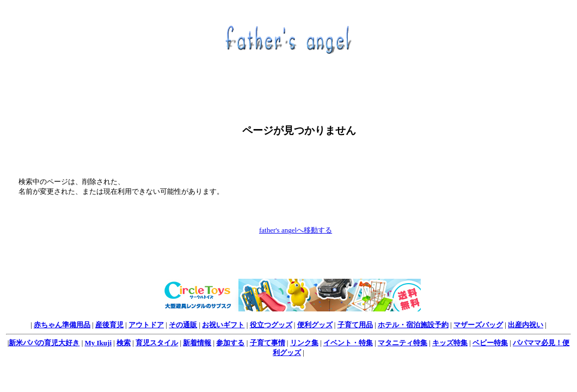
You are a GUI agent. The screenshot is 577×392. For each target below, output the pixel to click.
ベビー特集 (490, 343)
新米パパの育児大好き (44, 343)
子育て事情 (268, 343)
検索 (124, 343)
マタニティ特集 (403, 343)
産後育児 (109, 325)
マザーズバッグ (478, 325)
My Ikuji (98, 343)
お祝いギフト (223, 325)
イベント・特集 (348, 343)
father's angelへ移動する (296, 230)
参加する (230, 343)
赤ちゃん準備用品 (62, 325)
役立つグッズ (271, 325)
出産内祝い (526, 325)
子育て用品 (355, 325)
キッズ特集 (450, 343)
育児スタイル (157, 343)
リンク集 (304, 343)
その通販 (183, 325)
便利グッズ (315, 325)
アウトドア (146, 325)
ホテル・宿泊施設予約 (413, 325)
